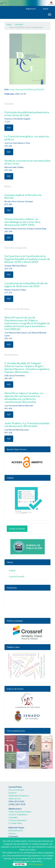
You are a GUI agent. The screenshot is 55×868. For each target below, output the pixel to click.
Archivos (19, 24)
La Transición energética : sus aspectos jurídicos (27, 138)
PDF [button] (9, 128)
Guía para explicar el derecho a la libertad (23, 196)
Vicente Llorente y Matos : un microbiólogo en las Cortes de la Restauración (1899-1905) (22, 222)
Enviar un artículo (17, 529)
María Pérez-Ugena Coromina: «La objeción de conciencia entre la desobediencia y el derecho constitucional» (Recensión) (24, 397)
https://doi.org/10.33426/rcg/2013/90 (27, 89)
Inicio (9, 24)
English (12, 570)
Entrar (44, 9)
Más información (36, 864)
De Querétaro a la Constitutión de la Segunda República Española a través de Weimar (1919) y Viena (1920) (27, 259)
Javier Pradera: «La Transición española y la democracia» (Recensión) (27, 425)
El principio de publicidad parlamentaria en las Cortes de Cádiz (27, 114)
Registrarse (29, 9)
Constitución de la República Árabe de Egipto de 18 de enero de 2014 (26, 285)
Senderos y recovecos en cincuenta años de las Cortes (27, 162)
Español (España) (17, 576)
